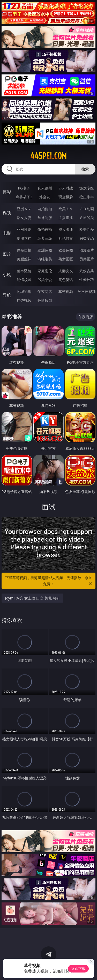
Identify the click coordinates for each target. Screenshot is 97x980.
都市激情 (24, 271)
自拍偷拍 (45, 209)
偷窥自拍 (24, 250)
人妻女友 (66, 271)
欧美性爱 (87, 229)
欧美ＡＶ (66, 209)
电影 (7, 233)
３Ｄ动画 (87, 209)
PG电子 (24, 188)
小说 (7, 275)
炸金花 (45, 197)
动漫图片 (87, 250)
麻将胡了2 (24, 197)
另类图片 (87, 259)
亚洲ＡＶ (24, 209)
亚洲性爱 (24, 229)
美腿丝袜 (24, 259)
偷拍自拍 (45, 229)
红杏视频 (24, 300)
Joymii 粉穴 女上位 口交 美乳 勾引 (33, 598)
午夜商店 (45, 291)
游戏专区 (87, 188)
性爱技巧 (87, 280)
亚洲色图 (45, 250)
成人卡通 (66, 229)
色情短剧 (45, 300)
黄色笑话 (66, 280)
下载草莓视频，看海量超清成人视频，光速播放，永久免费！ (49, 581)
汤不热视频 (87, 291)
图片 (7, 254)
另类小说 (45, 280)
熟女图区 (66, 259)
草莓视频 (66, 291)
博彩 (7, 192)
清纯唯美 (45, 259)
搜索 (85, 169)
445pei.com (48, 156)
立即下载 (78, 968)
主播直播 (66, 218)
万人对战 (66, 188)
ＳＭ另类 (87, 218)
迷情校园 (24, 280)
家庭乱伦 (45, 271)
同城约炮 (24, 291)
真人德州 (45, 188)
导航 (7, 295)
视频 (7, 212)
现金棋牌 (66, 197)
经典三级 (45, 238)
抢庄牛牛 (87, 197)
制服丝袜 (24, 238)
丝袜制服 (45, 218)
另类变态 (87, 238)
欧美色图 (66, 250)
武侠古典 (87, 271)
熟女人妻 (24, 218)
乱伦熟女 (66, 238)
